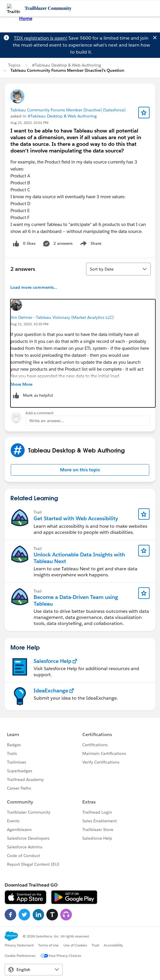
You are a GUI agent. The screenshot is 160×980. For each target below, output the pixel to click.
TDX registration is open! (41, 38)
